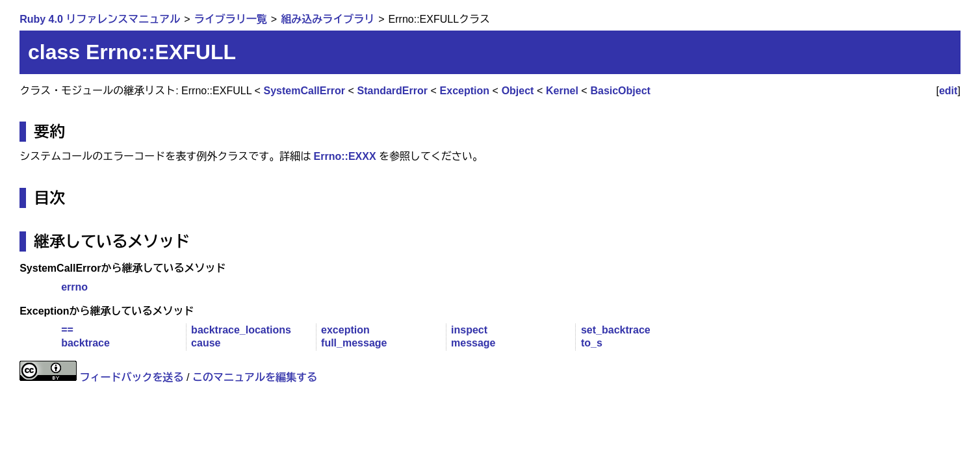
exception (345, 330)
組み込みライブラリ (328, 19)
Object (518, 91)
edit (948, 91)
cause (206, 343)
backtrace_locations (241, 330)
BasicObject (620, 91)
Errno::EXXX (345, 156)
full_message (354, 343)
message (473, 343)
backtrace (85, 343)
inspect (469, 330)
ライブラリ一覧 (231, 19)
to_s (592, 343)
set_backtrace (616, 330)
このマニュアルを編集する (255, 377)
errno (74, 287)
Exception (465, 91)
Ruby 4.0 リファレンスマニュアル (100, 19)
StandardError (393, 91)
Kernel (562, 91)
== (67, 330)
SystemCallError (304, 91)
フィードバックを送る (132, 377)
